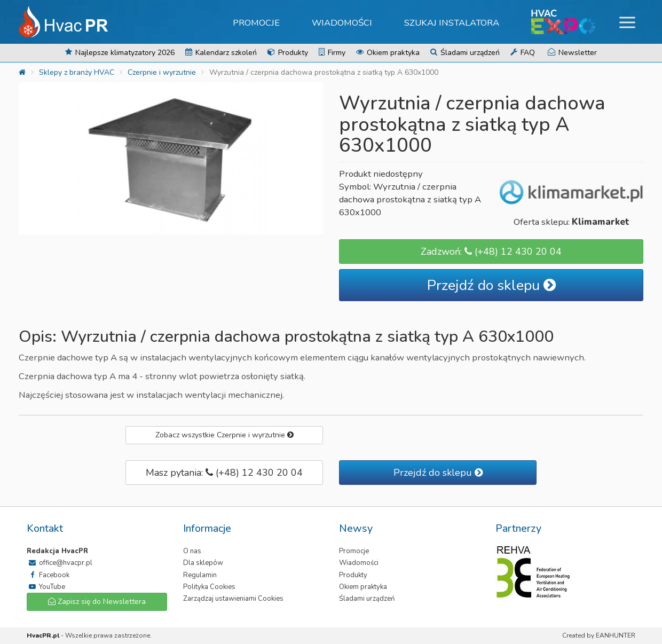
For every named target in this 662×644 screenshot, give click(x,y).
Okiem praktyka (388, 53)
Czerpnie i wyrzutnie (162, 72)
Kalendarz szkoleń (221, 53)
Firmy (332, 53)
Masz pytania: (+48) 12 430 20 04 (224, 473)
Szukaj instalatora (452, 23)
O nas (192, 551)
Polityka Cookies (209, 587)
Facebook (48, 575)
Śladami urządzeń (465, 53)
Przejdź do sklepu (491, 285)
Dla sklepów (203, 563)
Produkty (288, 53)
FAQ (523, 53)
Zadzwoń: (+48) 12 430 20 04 (491, 252)
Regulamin (200, 575)
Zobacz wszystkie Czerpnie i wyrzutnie (224, 435)
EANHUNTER (616, 635)
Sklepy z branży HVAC (77, 72)
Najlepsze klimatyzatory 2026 (120, 53)
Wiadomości (342, 23)
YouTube (46, 587)
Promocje (256, 23)
